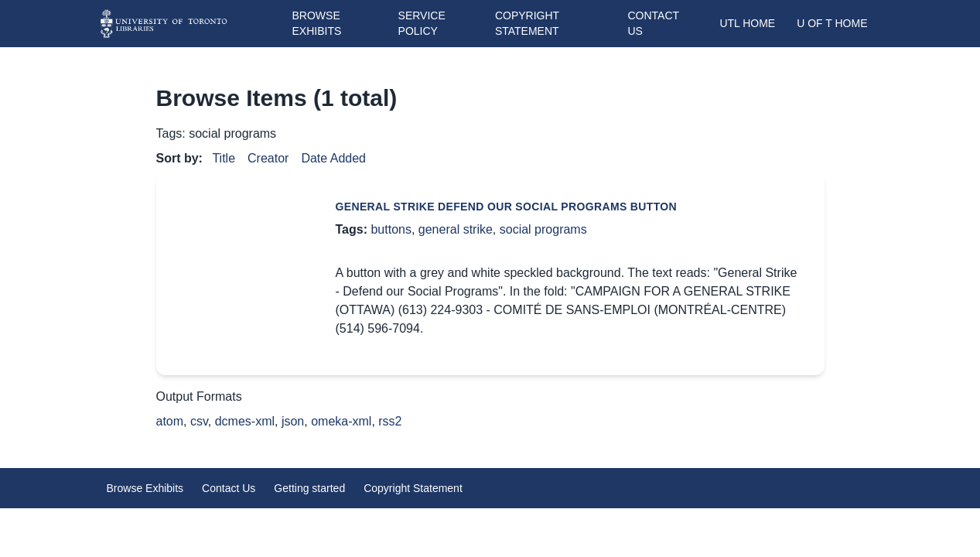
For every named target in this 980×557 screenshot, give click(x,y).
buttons (391, 229)
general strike (456, 229)
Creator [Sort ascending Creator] (268, 158)
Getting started (309, 488)
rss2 (390, 421)
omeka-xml (341, 421)
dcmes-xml (245, 421)
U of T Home (832, 23)
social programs (543, 229)
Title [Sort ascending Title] (224, 158)
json (293, 421)
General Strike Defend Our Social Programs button (507, 207)
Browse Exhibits (145, 488)
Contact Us (229, 488)
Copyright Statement (413, 488)
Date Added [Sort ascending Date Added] (333, 158)
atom (170, 421)
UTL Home (747, 23)
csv (199, 421)
